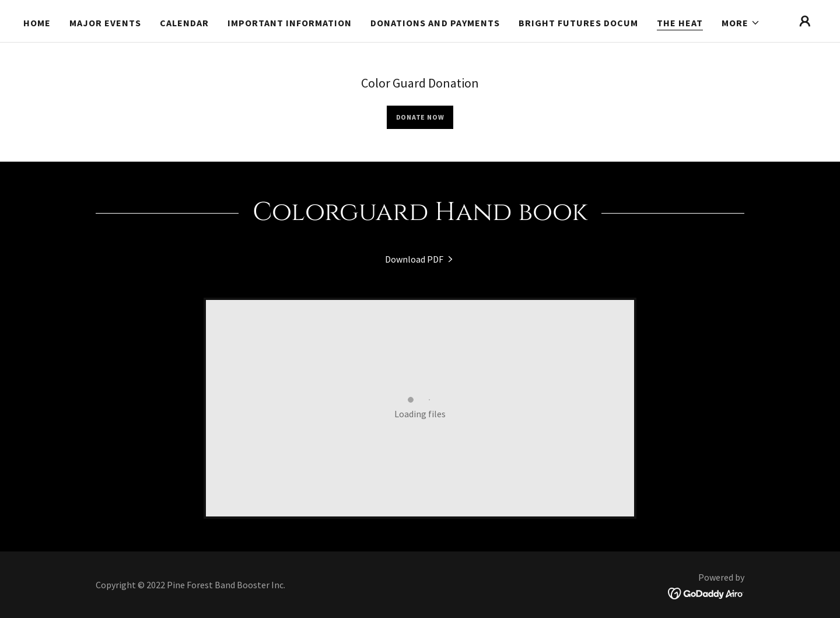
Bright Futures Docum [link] (578, 23)
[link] (420, 259)
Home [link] (37, 23)
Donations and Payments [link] (435, 23)
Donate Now (420, 117)
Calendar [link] (184, 23)
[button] (741, 23)
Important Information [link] (290, 23)
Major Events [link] (105, 23)
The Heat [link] (680, 23)
